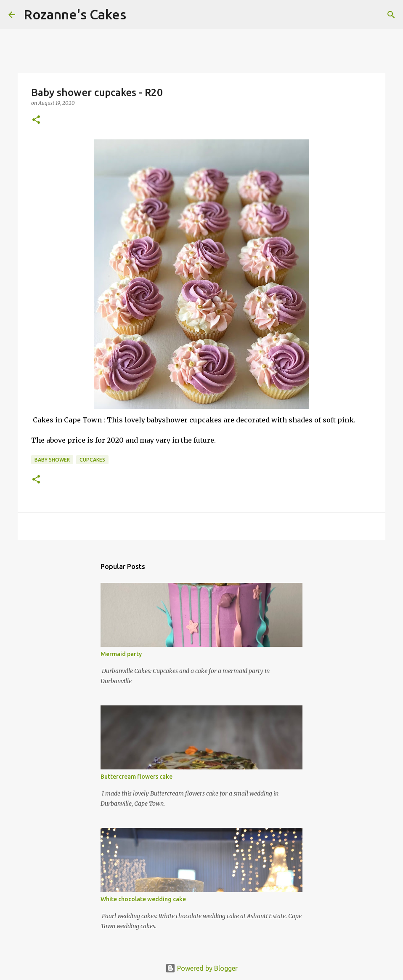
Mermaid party (121, 654)
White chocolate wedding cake (143, 899)
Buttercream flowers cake (137, 777)
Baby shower (52, 460)
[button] (36, 120)
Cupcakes (92, 460)
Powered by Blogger (201, 968)
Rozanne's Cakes (75, 14)
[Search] (138, 15)
